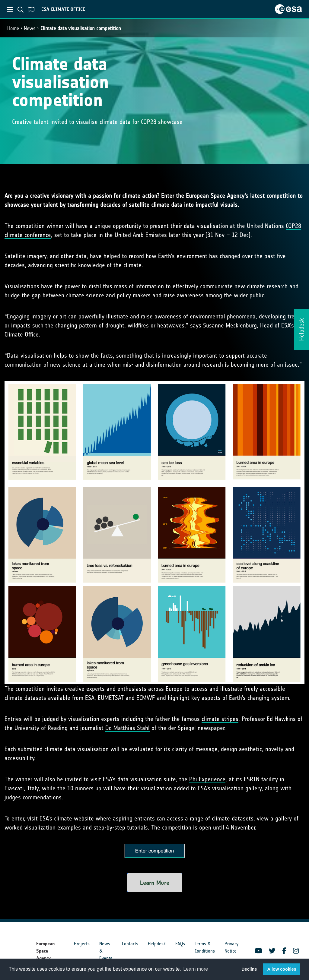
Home (13, 28)
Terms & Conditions (205, 947)
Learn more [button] (196, 969)
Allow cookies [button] (282, 969)
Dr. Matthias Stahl (127, 728)
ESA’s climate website (67, 818)
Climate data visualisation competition (81, 28)
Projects (82, 944)
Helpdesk (157, 944)
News (30, 28)
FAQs (180, 944)
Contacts (130, 944)
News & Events (106, 951)
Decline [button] (249, 969)
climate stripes (220, 719)
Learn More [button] (155, 883)
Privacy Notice (231, 947)
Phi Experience (207, 779)
